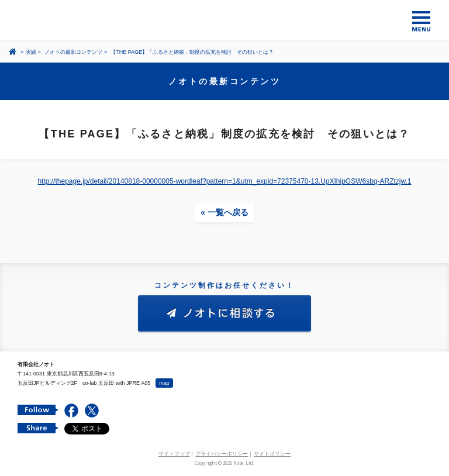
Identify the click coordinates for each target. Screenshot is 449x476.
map (164, 383)
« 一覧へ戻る (224, 212)
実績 (31, 52)
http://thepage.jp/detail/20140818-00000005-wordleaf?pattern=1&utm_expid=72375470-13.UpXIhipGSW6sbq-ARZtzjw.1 (224, 181)
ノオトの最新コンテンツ (73, 52)
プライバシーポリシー (222, 454)
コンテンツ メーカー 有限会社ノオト (224, 20)
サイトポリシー (272, 454)
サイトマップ (174, 454)
